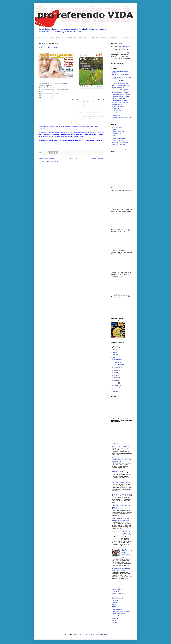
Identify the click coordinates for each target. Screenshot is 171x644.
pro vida (115, 620)
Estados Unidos (117, 598)
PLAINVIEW (88, 634)
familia (114, 603)
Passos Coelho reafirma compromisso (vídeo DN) (119, 100)
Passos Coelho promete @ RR (121, 85)
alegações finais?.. (118, 471)
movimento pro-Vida (118, 614)
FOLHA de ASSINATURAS (120, 75)
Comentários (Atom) (52, 162)
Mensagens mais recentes (47, 158)
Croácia (114, 591)
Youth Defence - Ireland (119, 140)
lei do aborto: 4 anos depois (120, 83)
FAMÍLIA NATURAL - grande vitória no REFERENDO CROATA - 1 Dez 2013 (127, 553)
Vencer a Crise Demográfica (120, 447)
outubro (117, 362)
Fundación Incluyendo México (121, 143)
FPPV (114, 607)
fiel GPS (115, 129)
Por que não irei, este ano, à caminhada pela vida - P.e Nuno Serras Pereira (121, 460)
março (116, 383)
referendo (115, 623)
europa (114, 600)
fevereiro (117, 385)
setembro (117, 368)
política (114, 618)
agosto (116, 370)
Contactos (104, 38)
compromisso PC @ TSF (119, 88)
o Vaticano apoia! (117, 127)
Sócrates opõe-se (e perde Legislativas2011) (120, 103)
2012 (114, 357)
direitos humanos (117, 596)
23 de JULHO (124, 38)
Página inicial (73, 158)
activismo (115, 587)
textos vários (116, 115)
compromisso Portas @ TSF (120, 97)
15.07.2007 (126, 46)
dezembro (117, 360)
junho (116, 375)
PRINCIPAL (41, 38)
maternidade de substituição (120, 611)
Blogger (106, 634)
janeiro (116, 388)
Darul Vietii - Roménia (119, 145)
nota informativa (117, 113)
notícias (95, 38)
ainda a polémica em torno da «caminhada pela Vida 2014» (121, 519)
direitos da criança (118, 594)
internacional (116, 609)
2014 (114, 352)
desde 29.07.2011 (116, 57)
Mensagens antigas (98, 158)
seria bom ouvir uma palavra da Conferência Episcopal (121, 570)
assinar (51, 38)
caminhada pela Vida (118, 132)
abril (116, 380)
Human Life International (119, 138)
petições (113, 38)
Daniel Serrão (116, 109)
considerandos (84, 38)
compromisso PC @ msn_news (121, 94)
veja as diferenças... (49, 47)
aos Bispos (72, 38)
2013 (114, 355)
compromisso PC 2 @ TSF (120, 90)
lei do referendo (117, 111)
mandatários (60, 38)
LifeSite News (116, 136)
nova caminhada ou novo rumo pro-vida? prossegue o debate (121, 482)
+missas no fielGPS (118, 81)
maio (116, 378)
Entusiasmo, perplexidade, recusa (122, 494)
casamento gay (117, 589)
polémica (115, 616)
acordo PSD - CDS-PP (119, 106)
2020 (114, 350)
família (114, 605)
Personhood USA (117, 134)
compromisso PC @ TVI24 (120, 92)
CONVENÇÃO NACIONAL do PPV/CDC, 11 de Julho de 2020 (126, 534)
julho (116, 373)
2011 (114, 391)
